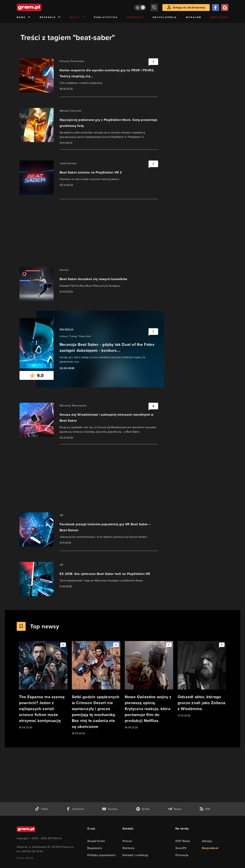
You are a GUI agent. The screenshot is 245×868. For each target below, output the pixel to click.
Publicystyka (106, 17)
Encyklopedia (165, 17)
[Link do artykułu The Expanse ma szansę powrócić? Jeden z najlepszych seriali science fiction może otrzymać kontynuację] (43, 685)
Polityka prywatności (101, 855)
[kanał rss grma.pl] (205, 809)
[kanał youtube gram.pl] (110, 809)
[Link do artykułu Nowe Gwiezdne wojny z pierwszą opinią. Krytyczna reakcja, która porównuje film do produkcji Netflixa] (149, 685)
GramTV (181, 848)
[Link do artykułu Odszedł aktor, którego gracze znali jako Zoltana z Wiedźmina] (202, 679)
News (24, 17)
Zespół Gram (96, 841)
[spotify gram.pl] (143, 809)
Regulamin (95, 848)
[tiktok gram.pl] (41, 809)
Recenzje (50, 17)
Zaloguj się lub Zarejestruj (189, 8)
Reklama (129, 848)
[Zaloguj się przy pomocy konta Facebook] (215, 8)
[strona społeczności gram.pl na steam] (175, 809)
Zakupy (207, 841)
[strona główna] (38, 7)
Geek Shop (219, 17)
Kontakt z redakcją (135, 855)
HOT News (183, 841)
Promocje (135, 17)
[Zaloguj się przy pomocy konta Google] (225, 8)
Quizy (77, 17)
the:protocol (210, 848)
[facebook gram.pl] (75, 809)
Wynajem (194, 17)
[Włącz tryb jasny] (140, 8)
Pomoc (127, 841)
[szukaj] (154, 7)
